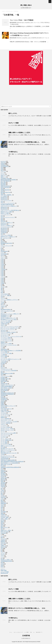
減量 (2, 250)
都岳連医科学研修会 (6, 310)
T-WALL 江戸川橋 (5, 412)
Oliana (2, 472)
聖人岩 (2, 520)
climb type (21, 23)
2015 (2, 202)
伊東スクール (4, 176)
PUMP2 (3, 405)
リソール (3, 358)
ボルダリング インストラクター (9, 345)
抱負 (2, 563)
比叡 (2, 507)
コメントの (5, 572)
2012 (2, 194)
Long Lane (3, 533)
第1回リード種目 (5, 213)
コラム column (4, 294)
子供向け (3, 307)
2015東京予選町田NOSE (7, 205)
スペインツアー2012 (6, 321)
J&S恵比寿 (3, 395)
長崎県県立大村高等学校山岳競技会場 (10, 467)
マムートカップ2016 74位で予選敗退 (22, 20)
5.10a (2, 278)
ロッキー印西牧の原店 (6, 440)
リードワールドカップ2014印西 (8, 371)
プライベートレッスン (6, 334)
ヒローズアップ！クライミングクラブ (10, 327)
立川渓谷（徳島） (5, 517)
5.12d (2, 273)
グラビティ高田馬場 (6, 423)
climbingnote (4, 349)
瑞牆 (2, 513)
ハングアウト (4, 426)
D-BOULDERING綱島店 (6, 386)
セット (2, 173)
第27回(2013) (4, 228)
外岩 (2, 469)
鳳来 (2, 526)
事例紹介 (3, 342)
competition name (5, 178)
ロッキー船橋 (4, 443)
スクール (3, 298)
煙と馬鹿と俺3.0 (26, 5)
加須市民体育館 (4, 459)
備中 (2, 489)
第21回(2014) (4, 209)
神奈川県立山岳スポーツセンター (9, 453)
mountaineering (4, 166)
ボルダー (3, 287)
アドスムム (3, 413)
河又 (2, 509)
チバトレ (3, 174)
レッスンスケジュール (6, 341)
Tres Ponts (3, 475)
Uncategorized (4, 251)
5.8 (1, 284)
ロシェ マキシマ (5, 439)
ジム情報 (3, 355)
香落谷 (2, 525)
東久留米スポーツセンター (7, 449)
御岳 (2, 500)
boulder (2, 164)
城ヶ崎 (2, 492)
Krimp (2, 397)
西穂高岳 (3, 542)
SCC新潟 (3, 407)
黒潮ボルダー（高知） (6, 530)
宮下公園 (3, 447)
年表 (2, 365)
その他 (2, 303)
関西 (2, 523)
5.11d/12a (3, 269)
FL (1, 550)
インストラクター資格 (6, 353)
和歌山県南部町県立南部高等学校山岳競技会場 (12, 462)
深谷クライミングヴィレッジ (8, 450)
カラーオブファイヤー (6, 201)
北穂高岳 (3, 540)
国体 (2, 372)
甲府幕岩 (3, 515)
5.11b (2, 266)
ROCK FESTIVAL (5, 187)
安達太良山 (3, 497)
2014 (20, 38)
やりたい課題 (4, 356)
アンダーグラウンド (6, 414)
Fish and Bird (4, 390)
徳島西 (2, 502)
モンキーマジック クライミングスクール (11, 336)
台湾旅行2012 (4, 324)
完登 (2, 549)
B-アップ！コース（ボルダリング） (9, 328)
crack (2, 169)
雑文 (2, 366)
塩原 (2, 495)
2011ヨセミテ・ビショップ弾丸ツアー (10, 314)
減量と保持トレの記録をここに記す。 (20, 133)
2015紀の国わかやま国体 (7, 373)
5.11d (2, 268)
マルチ (2, 555)
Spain (2, 481)
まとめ (2, 346)
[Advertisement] (26, 95)
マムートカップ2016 (39, 23)
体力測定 (3, 363)
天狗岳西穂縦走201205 (6, 561)
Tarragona (3, 482)
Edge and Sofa (4, 389)
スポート (3, 258)
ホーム (11, 632)
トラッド (3, 277)
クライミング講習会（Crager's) (8, 332)
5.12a (2, 271)
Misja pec (3, 480)
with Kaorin (3, 331)
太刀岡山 (3, 496)
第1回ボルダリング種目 (6, 212)
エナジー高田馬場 (5, 419)
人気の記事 (3, 362)
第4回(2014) (4, 224)
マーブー (3, 432)
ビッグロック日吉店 (6, 427)
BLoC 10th (3, 182)
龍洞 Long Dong (5, 532)
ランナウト (3, 437)
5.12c (2, 272)
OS (1, 551)
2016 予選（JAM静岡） (6, 195)
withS (2, 304)
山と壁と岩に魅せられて (26, 638)
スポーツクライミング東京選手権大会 (10, 210)
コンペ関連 (26, 632)
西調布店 (3, 417)
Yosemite (3, 486)
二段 (2, 291)
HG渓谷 (3, 476)
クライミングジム (5, 376)
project (2, 402)
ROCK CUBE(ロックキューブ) (8, 406)
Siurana (3, 485)
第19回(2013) (4, 198)
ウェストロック (4, 416)
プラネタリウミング (6, 369)
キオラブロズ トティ (6, 420)
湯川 (2, 510)
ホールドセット (4, 335)
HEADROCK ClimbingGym (7, 394)
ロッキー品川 (4, 442)
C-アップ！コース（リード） (8, 330)
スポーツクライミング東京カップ (9, 206)
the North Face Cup (5, 192)
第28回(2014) (4, 230)
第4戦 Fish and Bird (5, 186)
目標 (2, 565)
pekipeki (3, 401)
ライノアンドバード (6, 434)
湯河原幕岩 (3, 512)
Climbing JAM (4, 384)
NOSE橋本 (3, 398)
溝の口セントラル (5, 452)
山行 (2, 558)
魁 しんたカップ (5, 238)
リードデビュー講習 (6, 338)
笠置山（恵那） (4, 519)
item (2, 241)
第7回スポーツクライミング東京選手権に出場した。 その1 (27, 142)
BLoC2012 (3, 184)
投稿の (4, 570)
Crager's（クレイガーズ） (7, 385)
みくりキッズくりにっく (7, 456)
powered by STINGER (36, 642)
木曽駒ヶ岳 (3, 546)
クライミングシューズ (6, 246)
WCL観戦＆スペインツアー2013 (8, 320)
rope (2, 168)
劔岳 (2, 537)
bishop (2, 470)
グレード (3, 257)
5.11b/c (2, 283)
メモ (2, 348)
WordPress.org (4, 573)
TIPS (2, 244)
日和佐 (2, 506)
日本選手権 (34, 38)
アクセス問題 (4, 352)
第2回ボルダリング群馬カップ (8, 237)
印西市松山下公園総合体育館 (8, 460)
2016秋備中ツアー (5, 317)
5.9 (1, 286)
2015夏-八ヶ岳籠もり (6, 560)
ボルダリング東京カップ (7, 223)
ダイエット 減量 (5, 295)
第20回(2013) (4, 207)
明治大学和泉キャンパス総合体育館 (9, 463)
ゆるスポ (3, 368)
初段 (2, 293)
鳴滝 (2, 529)
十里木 (2, 490)
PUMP (2, 403)
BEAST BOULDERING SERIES (8, 180)
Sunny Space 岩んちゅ (6, 409)
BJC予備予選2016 (5, 181)
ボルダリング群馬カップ (7, 225)
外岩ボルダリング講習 (6, 344)
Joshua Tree (4, 478)
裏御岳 (2, 522)
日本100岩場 (4, 254)
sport (32, 23)
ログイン (3, 569)
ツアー (2, 312)
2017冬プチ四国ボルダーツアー (8, 318)
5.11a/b (2, 265)
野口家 (2, 466)
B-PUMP (3, 378)
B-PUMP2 (3, 380)
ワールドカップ (4, 361)
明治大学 (3, 547)
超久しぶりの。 (13, 113)
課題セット (3, 177)
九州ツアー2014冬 (5, 322)
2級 (2, 290)
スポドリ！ (3, 424)
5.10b (2, 260)
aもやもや (3, 161)
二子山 (2, 487)
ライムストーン (4, 436)
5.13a (2, 274)
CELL (2, 383)
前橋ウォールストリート (7, 446)
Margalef (3, 484)
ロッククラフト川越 (6, 444)
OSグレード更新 (14, 123)
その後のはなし (13, 152)
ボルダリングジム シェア (7, 430)
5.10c (2, 261)
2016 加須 (3, 221)
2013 (2, 189)
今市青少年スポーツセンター (8, 457)
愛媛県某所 (3, 503)
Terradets (3, 474)
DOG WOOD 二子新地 (6, 388)
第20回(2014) (4, 199)
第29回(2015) (4, 231)
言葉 (2, 297)
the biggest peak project (6, 243)
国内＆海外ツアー (39, 632)
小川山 (2, 499)
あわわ (2, 255)
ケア (2, 247)
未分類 (2, 564)
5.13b (2, 276)
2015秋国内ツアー (5, 315)
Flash (2, 392)
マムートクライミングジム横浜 (8, 433)
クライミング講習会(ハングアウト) (9, 300)
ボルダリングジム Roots (7, 429)
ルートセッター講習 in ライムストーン (10, 359)
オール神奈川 (4, 196)
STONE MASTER (5, 190)
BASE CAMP (4, 381)
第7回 (2, 567)
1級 (2, 288)
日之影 (2, 505)
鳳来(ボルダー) (4, 527)
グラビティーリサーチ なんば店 (9, 422)
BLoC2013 (3, 185)
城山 (2, 493)
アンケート (3, 305)
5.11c (2, 267)
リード (2, 557)
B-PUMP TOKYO (5, 379)
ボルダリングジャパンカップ (8, 217)
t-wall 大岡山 (4, 410)
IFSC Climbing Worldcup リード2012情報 (11, 351)
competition (27, 23)
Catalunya (3, 471)
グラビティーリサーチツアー (8, 203)
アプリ (2, 253)
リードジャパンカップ (6, 227)
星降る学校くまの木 (6, 464)
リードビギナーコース (6, 339)
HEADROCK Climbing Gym (7, 393)
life (1, 239)
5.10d (2, 262)
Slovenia (3, 479)
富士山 (2, 544)
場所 (2, 375)
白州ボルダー (4, 516)
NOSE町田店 (4, 400)
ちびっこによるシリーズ (7, 311)
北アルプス (3, 539)
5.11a (2, 263)
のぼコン (3, 325)
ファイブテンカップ (6, 215)
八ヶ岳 (2, 536)
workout (3, 242)
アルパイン (3, 171)
